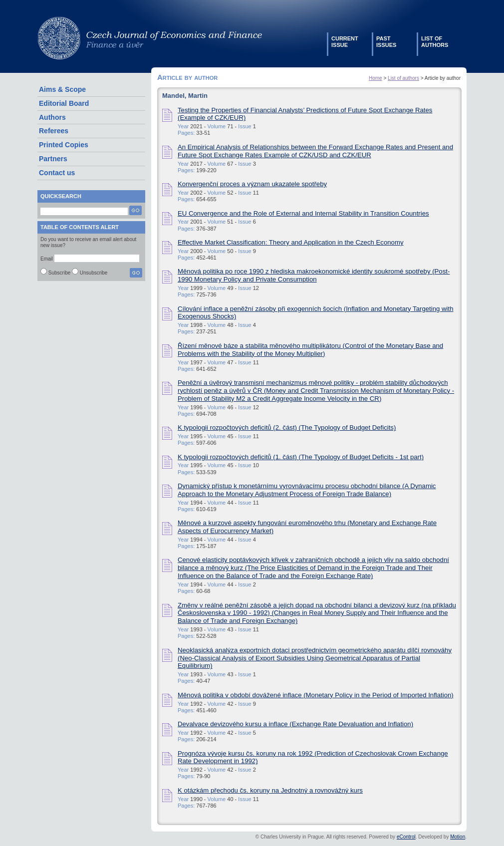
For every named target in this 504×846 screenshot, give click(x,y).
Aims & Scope (62, 89)
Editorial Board (64, 103)
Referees (54, 131)
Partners (53, 159)
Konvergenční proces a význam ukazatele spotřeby (252, 184)
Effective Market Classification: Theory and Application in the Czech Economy (291, 242)
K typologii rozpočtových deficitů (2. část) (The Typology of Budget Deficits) (287, 427)
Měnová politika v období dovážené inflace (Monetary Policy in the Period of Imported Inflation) (316, 695)
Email (47, 259)
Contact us (57, 173)
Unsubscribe (94, 273)
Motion (458, 837)
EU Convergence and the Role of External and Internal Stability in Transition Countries (303, 213)
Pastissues (386, 42)
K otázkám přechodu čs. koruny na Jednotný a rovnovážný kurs (270, 790)
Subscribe (59, 273)
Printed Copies (64, 145)
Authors (52, 117)
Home (376, 78)
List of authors (403, 78)
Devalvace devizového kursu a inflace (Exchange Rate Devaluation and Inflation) (295, 724)
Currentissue (345, 42)
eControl (406, 837)
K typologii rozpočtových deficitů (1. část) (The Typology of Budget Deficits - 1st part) (301, 457)
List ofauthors (435, 42)
